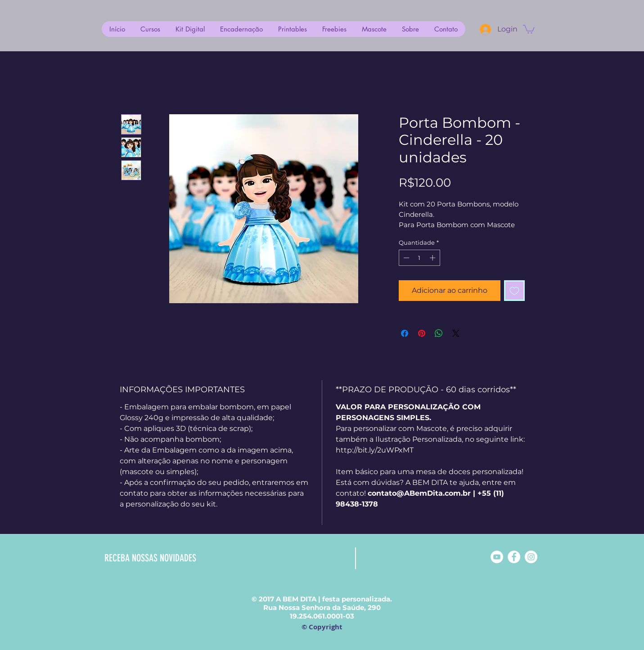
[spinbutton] (419, 258)
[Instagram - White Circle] (531, 557)
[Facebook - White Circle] (514, 557)
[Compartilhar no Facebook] (405, 333)
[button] (529, 29)
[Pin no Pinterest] (422, 333)
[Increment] (433, 258)
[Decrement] (405, 258)
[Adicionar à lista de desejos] (514, 291)
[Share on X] (456, 333)
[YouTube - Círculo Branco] (497, 557)
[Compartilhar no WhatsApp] (439, 333)
